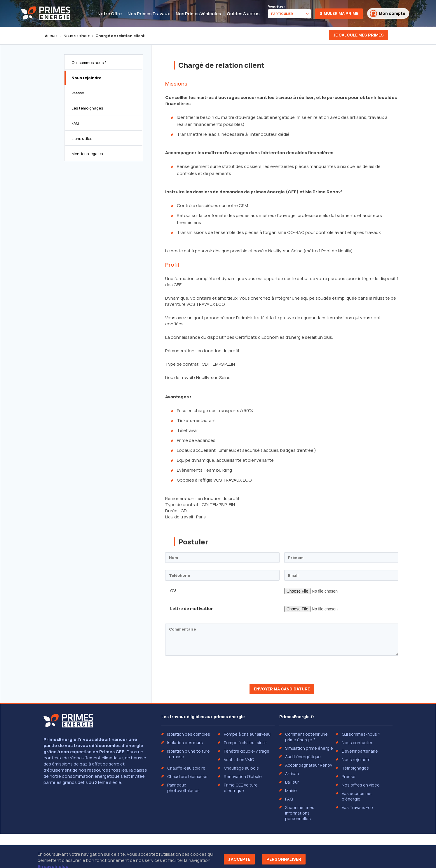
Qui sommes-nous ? (361, 734)
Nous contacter (357, 743)
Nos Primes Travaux (149, 14)
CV (173, 591)
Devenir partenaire (360, 751)
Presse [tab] (78, 93)
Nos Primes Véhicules (198, 14)
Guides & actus (243, 14)
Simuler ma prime (339, 13)
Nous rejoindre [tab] (86, 78)
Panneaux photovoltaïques (183, 788)
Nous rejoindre (77, 36)
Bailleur (292, 782)
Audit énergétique (303, 757)
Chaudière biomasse (187, 776)
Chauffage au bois (241, 768)
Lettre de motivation (192, 609)
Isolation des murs (185, 743)
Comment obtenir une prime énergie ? (306, 737)
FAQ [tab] (75, 123)
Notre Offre (110, 14)
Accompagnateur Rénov (309, 765)
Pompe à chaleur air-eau (247, 734)
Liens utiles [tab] (82, 138)
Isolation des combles (189, 734)
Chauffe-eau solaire (186, 768)
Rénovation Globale (243, 776)
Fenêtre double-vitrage (247, 751)
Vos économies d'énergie (357, 796)
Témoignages (355, 768)
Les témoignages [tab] (87, 108)
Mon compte (388, 14)
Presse (349, 776)
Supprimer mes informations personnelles (300, 813)
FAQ (289, 799)
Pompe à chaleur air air (245, 743)
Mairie (291, 790)
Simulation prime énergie (309, 748)
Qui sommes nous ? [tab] (89, 63)
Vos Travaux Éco (357, 807)
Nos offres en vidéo (361, 785)
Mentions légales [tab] (87, 154)
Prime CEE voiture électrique (241, 788)
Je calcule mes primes (359, 35)
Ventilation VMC (239, 759)
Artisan (292, 774)
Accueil (52, 36)
